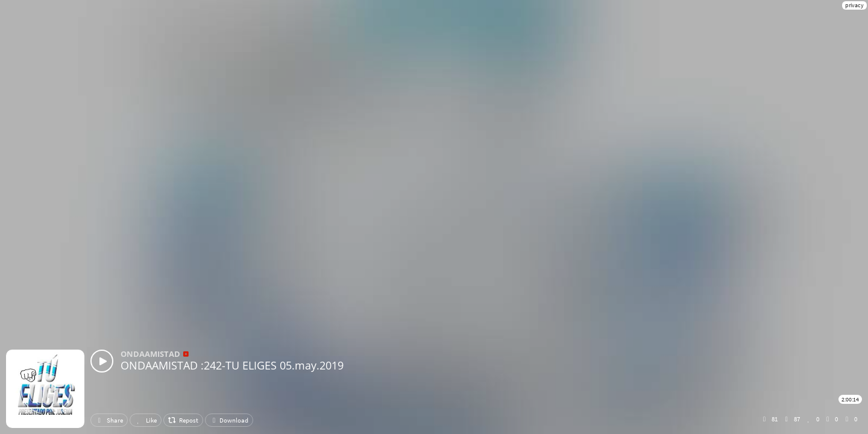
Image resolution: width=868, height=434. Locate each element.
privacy (854, 5)
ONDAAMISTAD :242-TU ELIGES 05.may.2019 (232, 365)
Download (229, 420)
